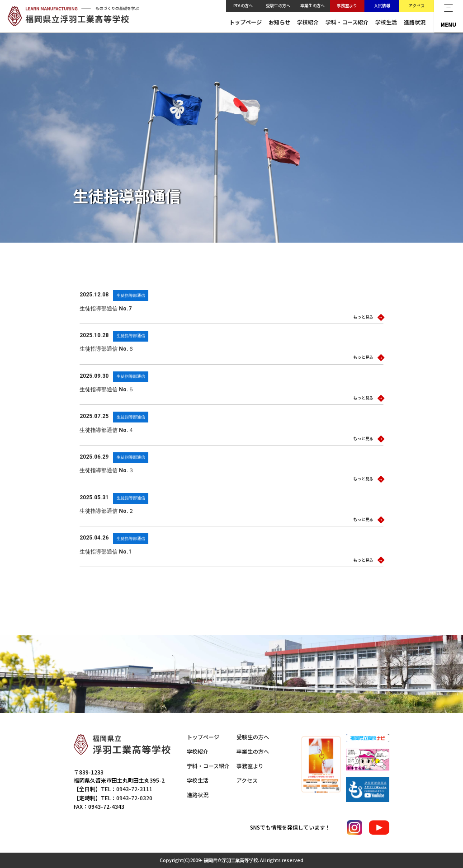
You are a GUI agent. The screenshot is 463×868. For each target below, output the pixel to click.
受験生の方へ (278, 6)
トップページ (246, 22)
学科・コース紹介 (347, 22)
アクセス (416, 6)
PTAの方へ (243, 6)
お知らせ (279, 22)
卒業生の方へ (312, 6)
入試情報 (382, 6)
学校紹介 (308, 22)
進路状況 (415, 22)
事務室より (347, 6)
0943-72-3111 (134, 789)
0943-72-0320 (134, 798)
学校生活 (386, 22)
